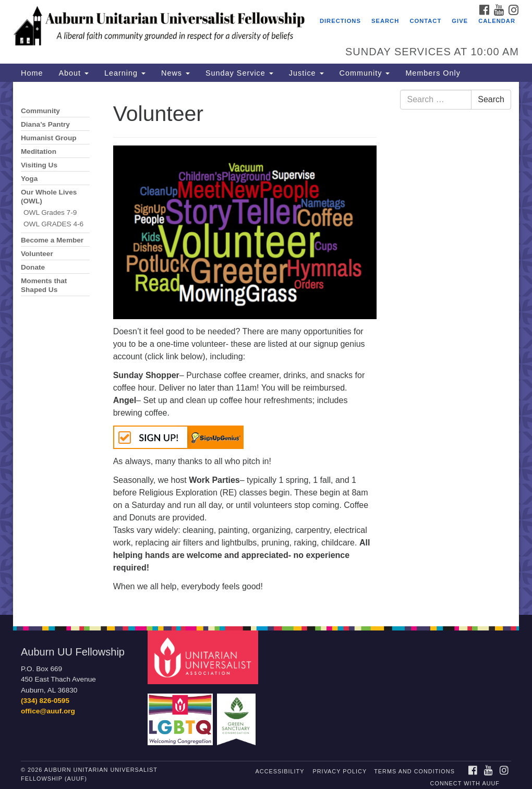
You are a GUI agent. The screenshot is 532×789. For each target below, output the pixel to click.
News (176, 73)
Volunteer (37, 254)
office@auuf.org (48, 711)
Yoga (29, 179)
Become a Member (52, 240)
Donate (33, 267)
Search (385, 21)
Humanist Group (49, 138)
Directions (340, 21)
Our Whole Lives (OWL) (49, 197)
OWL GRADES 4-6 (53, 224)
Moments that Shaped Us (44, 285)
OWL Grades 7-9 (50, 213)
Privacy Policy (340, 771)
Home (32, 73)
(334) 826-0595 (45, 701)
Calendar (497, 21)
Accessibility (280, 771)
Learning (125, 73)
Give (460, 21)
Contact (425, 21)
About (74, 73)
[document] (266, 348)
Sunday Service (239, 73)
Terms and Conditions (414, 771)
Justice (306, 73)
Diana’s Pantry (45, 124)
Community (365, 73)
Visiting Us (39, 165)
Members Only (433, 73)
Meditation (39, 151)
